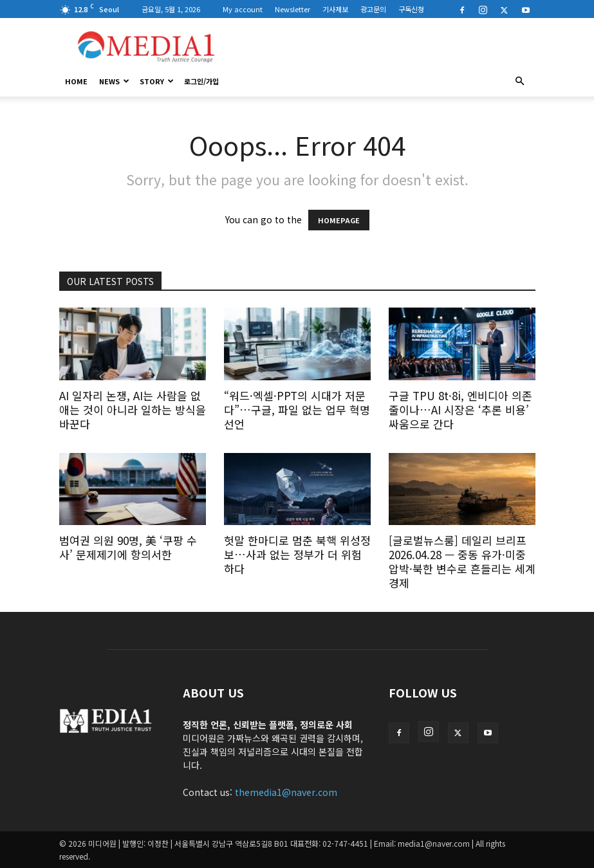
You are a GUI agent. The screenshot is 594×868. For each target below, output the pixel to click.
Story (157, 81)
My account (243, 9)
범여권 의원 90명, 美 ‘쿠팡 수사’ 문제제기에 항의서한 (128, 547)
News (114, 81)
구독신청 (411, 9)
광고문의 (373, 9)
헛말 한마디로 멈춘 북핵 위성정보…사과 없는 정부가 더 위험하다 (297, 554)
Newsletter (292, 9)
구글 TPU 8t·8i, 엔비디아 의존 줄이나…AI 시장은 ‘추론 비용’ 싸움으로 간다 (460, 410)
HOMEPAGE (339, 220)
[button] (520, 81)
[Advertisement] (384, 46)
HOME (76, 81)
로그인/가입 (201, 81)
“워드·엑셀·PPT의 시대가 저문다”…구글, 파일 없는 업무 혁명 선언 (297, 410)
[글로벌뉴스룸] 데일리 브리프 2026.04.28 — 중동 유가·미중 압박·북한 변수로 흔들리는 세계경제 (462, 561)
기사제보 (335, 9)
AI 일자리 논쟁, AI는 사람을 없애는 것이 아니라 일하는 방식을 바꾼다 (133, 410)
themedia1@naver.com (286, 792)
